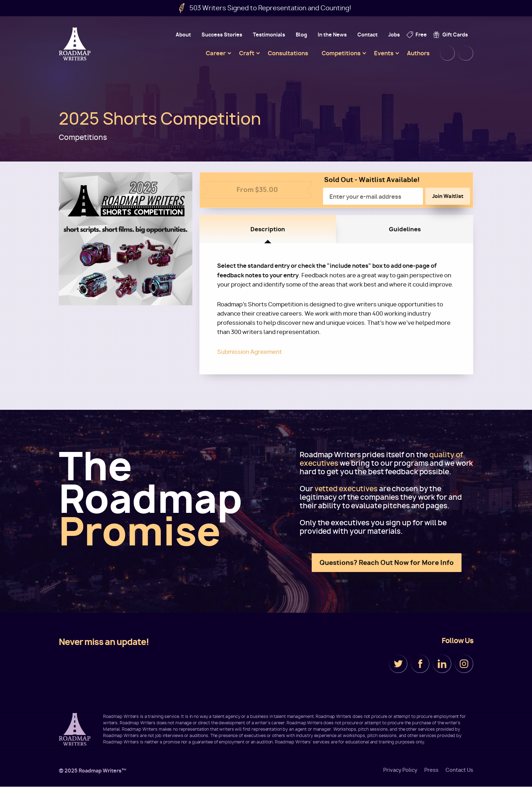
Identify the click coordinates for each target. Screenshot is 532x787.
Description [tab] (268, 229)
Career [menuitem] (216, 53)
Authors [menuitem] (418, 53)
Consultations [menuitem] (288, 53)
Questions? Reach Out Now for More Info (387, 563)
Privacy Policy (400, 770)
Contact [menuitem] (367, 35)
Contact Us (459, 770)
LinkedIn (442, 664)
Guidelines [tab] (405, 229)
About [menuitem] (183, 35)
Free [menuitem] (421, 35)
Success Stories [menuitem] (222, 35)
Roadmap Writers (75, 44)
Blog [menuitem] (301, 35)
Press (431, 770)
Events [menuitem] (384, 53)
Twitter (398, 664)
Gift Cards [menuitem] (455, 35)
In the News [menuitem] (332, 35)
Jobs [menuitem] (394, 35)
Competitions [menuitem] (341, 53)
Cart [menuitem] (466, 53)
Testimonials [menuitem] (269, 35)
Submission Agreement (250, 352)
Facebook (420, 664)
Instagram (464, 664)
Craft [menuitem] (247, 53)
